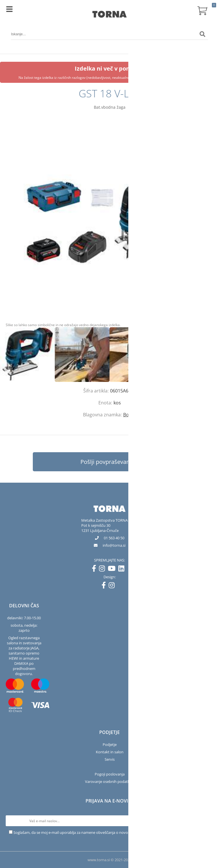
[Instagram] (103, 569)
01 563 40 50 (114, 538)
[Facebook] (95, 569)
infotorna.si (114, 545)
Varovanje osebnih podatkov (109, 781)
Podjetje (110, 744)
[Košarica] (202, 10)
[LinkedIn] (123, 569)
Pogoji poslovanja (110, 774)
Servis (110, 759)
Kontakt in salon (110, 752)
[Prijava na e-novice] (208, 821)
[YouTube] (113, 569)
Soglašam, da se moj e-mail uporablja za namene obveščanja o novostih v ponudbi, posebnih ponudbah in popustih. (112, 832)
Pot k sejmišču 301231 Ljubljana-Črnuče (100, 528)
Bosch (130, 415)
